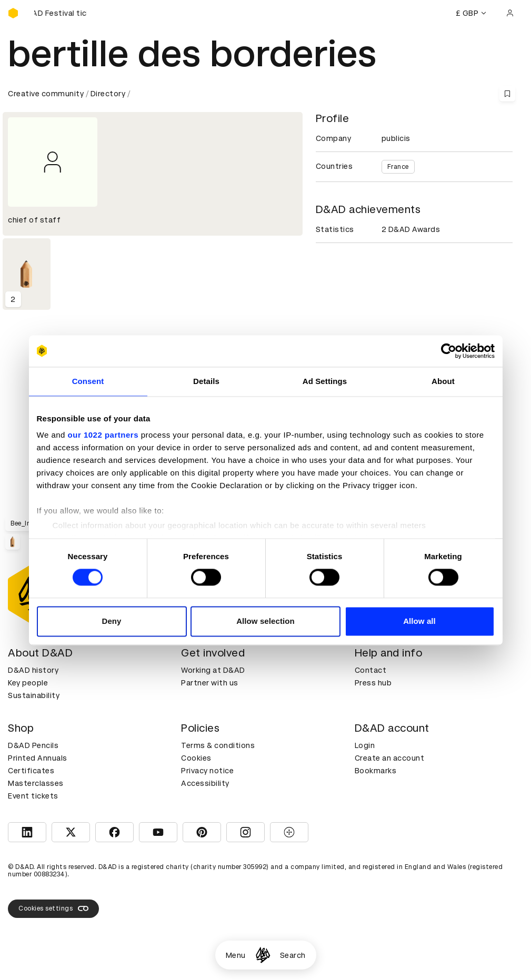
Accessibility (205, 783)
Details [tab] (206, 381)
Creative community (46, 94)
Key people (28, 683)
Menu (236, 955)
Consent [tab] (88, 381)
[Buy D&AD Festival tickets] (61, 13)
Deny (111, 621)
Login (365, 745)
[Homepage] (263, 955)
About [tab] (443, 381)
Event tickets (33, 796)
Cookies (196, 758)
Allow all (419, 621)
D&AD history (33, 670)
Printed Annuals (38, 758)
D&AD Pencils (33, 745)
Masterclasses (36, 783)
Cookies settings (53, 908)
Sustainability (34, 695)
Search (293, 955)
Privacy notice (207, 771)
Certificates (31, 771)
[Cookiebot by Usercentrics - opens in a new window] (449, 351)
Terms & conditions (218, 745)
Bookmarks (376, 771)
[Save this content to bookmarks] (507, 94)
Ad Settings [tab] (325, 381)
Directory (108, 94)
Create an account (390, 758)
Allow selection (265, 621)
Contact (371, 670)
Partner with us (210, 683)
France (398, 167)
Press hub (373, 683)
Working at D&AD (213, 670)
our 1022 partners (103, 435)
